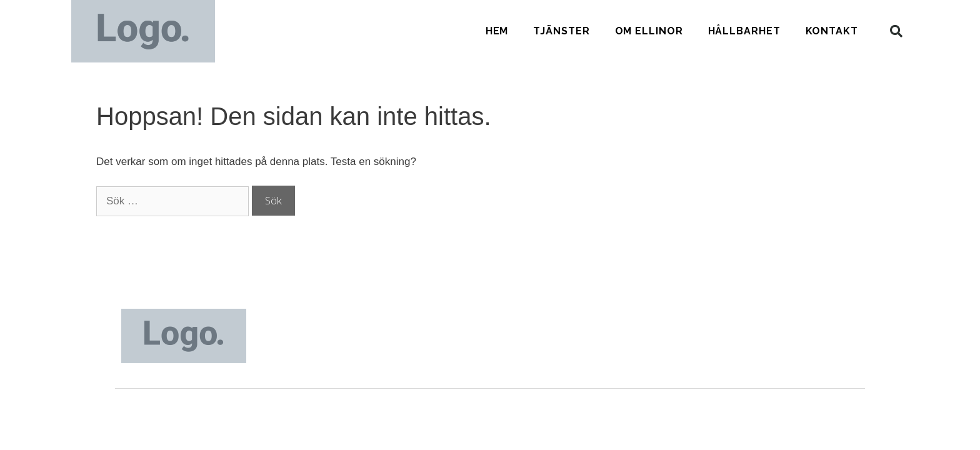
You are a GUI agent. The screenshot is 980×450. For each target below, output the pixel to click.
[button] (896, 31)
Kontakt (832, 31)
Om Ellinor (649, 31)
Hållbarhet (744, 31)
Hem (497, 31)
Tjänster (561, 31)
